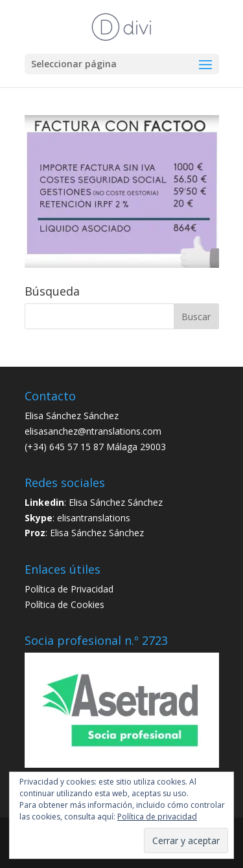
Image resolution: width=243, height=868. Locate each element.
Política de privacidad (157, 817)
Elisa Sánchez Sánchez (116, 502)
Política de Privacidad (69, 589)
